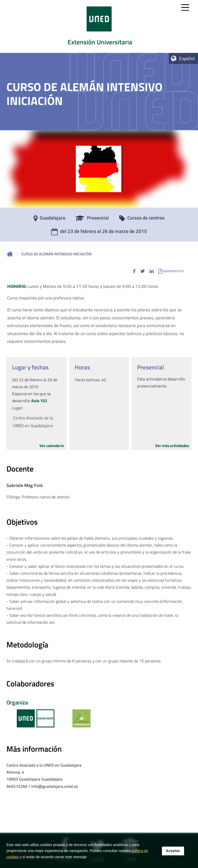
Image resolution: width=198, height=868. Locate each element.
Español (187, 58)
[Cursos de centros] (142, 220)
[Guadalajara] (49, 220)
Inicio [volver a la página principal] (10, 254)
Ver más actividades (172, 446)
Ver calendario (52, 446)
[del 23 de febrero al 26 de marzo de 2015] (99, 233)
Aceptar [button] (173, 852)
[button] (134, 271)
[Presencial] (92, 220)
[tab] (99, 26)
